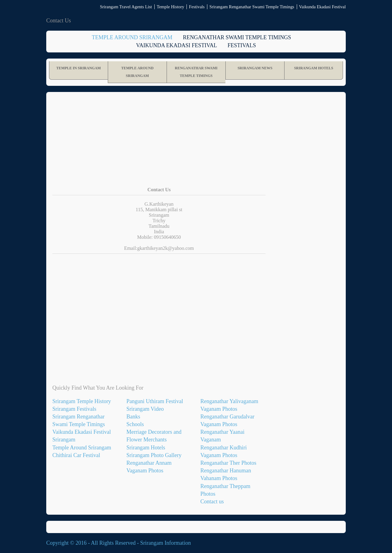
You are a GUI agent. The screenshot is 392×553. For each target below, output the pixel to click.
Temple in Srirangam (79, 68)
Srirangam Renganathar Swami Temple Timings (252, 7)
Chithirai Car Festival (76, 455)
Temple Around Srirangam (132, 37)
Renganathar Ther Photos (228, 463)
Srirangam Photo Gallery (154, 455)
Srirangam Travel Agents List (126, 7)
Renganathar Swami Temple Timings (237, 37)
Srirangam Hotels (314, 68)
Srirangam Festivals (74, 409)
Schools (135, 424)
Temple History (171, 7)
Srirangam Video (145, 409)
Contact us (212, 502)
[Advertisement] (196, 144)
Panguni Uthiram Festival (155, 401)
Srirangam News (255, 68)
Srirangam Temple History (82, 401)
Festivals (197, 7)
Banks (133, 417)
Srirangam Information (166, 543)
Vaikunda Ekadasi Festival (322, 7)
